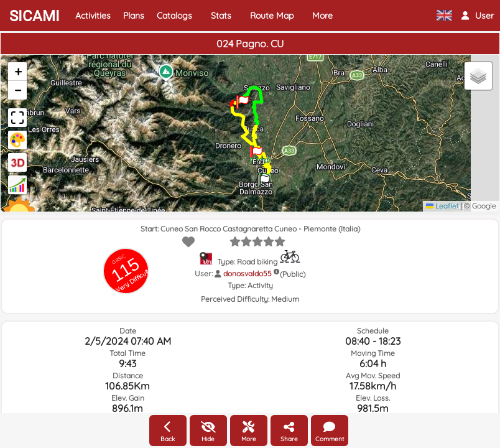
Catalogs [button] (174, 16)
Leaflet (442, 206)
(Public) (293, 274)
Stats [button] (221, 16)
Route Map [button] (272, 16)
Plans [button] (134, 16)
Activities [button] (93, 16)
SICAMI (35, 16)
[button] (478, 16)
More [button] (322, 16)
